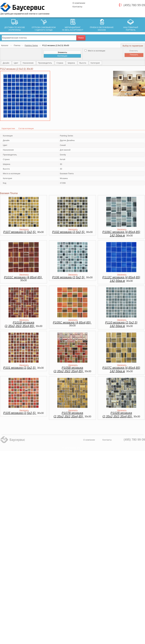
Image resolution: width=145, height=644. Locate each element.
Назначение (28, 63)
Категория (95, 63)
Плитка (17, 45)
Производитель (45, 63)
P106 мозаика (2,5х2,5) (69, 277)
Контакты (77, 7)
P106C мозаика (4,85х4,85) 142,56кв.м (121, 234)
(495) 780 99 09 (134, 5)
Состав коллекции (26, 129)
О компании (79, 3)
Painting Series (31, 45)
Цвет (16, 63)
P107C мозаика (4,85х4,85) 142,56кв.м (121, 369)
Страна (60, 63)
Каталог (5, 45)
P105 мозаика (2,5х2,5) (20, 413)
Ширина (72, 63)
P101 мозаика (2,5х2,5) (20, 368)
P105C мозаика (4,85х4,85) (72, 322)
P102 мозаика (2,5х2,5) (69, 232)
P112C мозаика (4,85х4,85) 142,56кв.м (121, 279)
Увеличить (24, 229)
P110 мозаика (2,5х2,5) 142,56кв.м (121, 324)
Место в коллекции (95, 51)
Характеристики (8, 129)
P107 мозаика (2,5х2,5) (20, 232)
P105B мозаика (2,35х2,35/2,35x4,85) (69, 369)
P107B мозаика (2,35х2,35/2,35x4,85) (69, 415)
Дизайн (6, 63)
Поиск (81, 38)
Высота (83, 63)
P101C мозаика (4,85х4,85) (23, 277)
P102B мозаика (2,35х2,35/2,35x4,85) (118, 415)
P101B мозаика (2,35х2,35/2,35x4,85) (20, 324)
